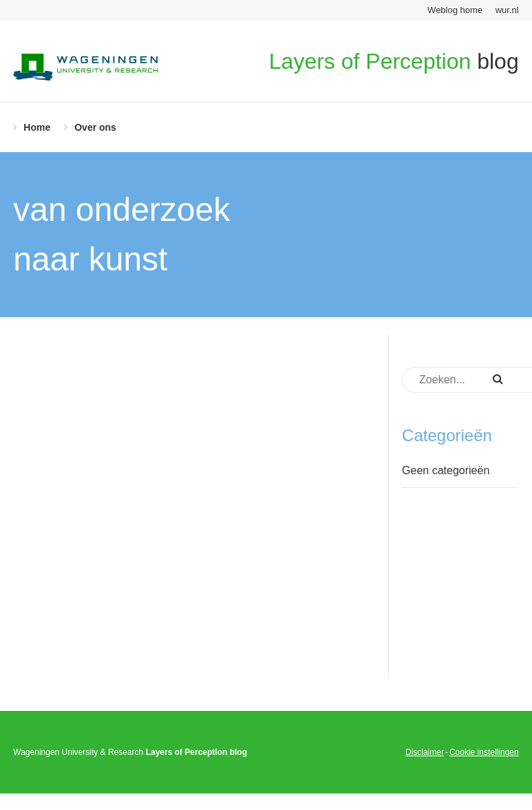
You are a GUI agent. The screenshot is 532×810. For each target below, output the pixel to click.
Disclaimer (425, 752)
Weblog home (455, 10)
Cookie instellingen (484, 752)
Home (37, 127)
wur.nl (507, 10)
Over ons (95, 127)
